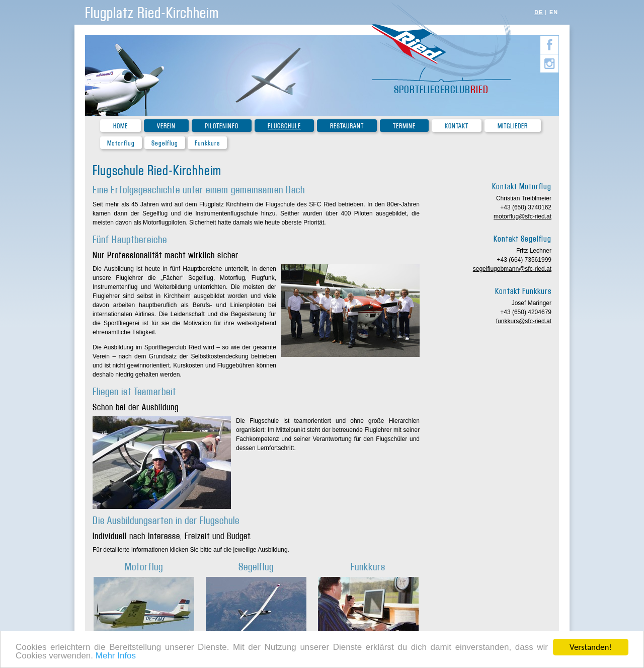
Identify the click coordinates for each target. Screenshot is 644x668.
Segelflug (165, 143)
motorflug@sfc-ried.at (522, 216)
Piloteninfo (222, 126)
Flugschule (284, 126)
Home (120, 126)
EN (554, 12)
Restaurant (347, 126)
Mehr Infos (116, 656)
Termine (404, 126)
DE (539, 12)
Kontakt (457, 126)
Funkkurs (207, 143)
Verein (166, 126)
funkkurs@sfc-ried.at (524, 321)
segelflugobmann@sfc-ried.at (512, 269)
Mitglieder (513, 126)
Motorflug (121, 143)
